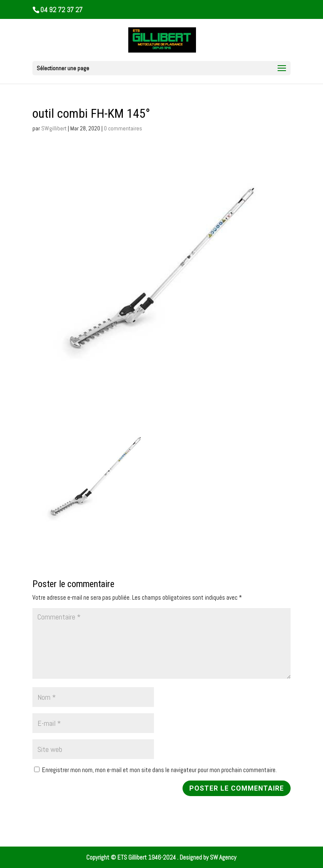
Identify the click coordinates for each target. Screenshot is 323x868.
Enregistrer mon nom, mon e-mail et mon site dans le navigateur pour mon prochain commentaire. (159, 770)
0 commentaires (123, 128)
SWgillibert (54, 128)
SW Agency (223, 857)
